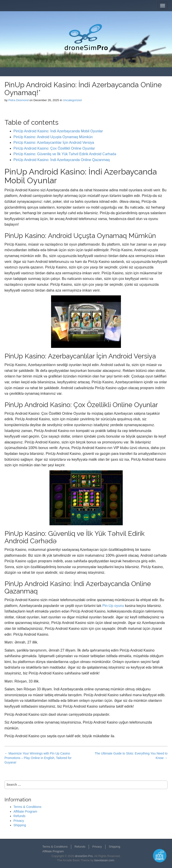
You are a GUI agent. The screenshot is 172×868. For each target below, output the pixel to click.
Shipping (20, 825)
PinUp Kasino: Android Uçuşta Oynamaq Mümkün (53, 137)
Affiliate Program (25, 811)
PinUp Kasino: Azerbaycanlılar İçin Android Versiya (54, 143)
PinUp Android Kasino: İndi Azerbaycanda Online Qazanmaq (62, 160)
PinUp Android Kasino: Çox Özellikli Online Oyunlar (54, 148)
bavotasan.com (104, 860)
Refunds (19, 816)
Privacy (19, 821)
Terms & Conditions (27, 807)
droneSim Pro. (84, 856)
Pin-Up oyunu (113, 606)
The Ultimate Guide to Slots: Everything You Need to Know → (131, 756)
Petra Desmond (18, 100)
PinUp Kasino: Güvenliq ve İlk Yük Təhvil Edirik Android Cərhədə (65, 154)
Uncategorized (72, 100)
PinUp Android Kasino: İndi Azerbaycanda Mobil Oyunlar (58, 131)
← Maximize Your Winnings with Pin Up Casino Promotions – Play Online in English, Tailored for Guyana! (38, 758)
